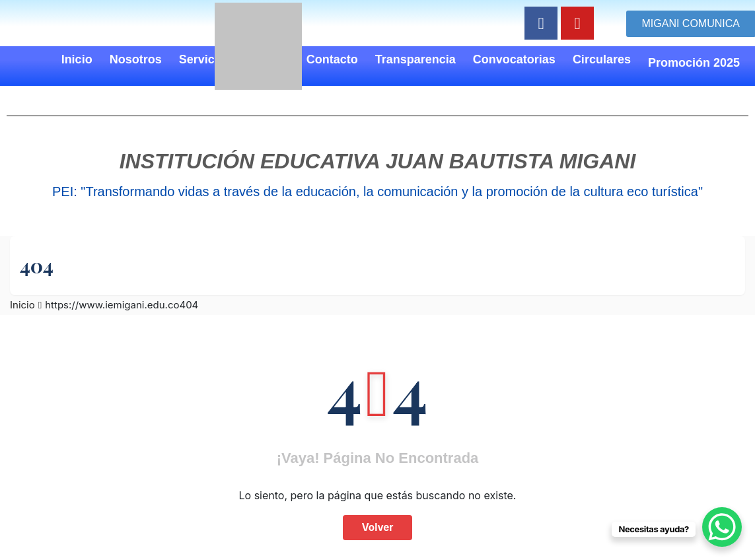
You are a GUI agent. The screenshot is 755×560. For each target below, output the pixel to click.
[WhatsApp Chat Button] (722, 527)
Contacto (332, 59)
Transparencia (415, 59)
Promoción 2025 (694, 63)
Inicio (77, 59)
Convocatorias (514, 59)
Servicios (205, 59)
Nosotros (136, 59)
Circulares (602, 59)
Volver (377, 527)
